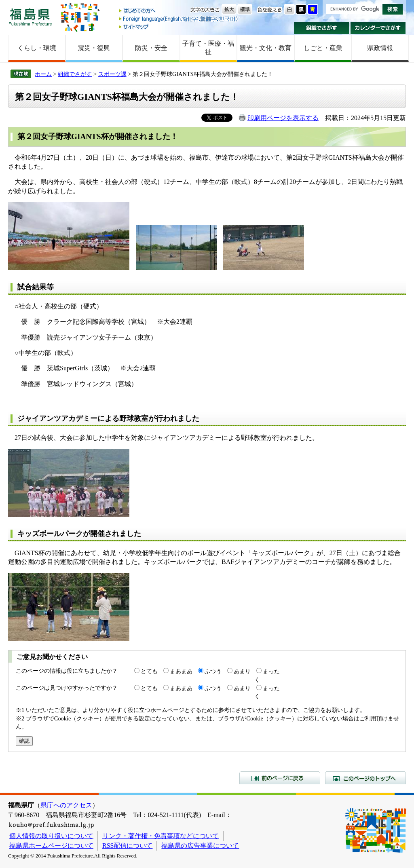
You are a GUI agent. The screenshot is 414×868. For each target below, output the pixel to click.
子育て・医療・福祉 (208, 48)
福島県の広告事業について (200, 846)
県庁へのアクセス (66, 805)
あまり (242, 671)
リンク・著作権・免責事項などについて (161, 836)
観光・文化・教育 (266, 48)
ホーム (43, 74)
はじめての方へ (179, 11)
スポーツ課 (112, 74)
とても (149, 671)
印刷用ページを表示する (283, 118)
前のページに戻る (280, 778)
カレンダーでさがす (378, 28)
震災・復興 (94, 48)
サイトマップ (179, 26)
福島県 (30, 17)
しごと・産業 (323, 48)
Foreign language (179, 19)
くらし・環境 (37, 48)
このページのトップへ (365, 778)
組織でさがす (322, 28)
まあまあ (181, 671)
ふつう (213, 671)
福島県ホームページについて (51, 846)
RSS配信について (127, 846)
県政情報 (380, 48)
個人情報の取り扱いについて (51, 836)
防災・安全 (151, 48)
